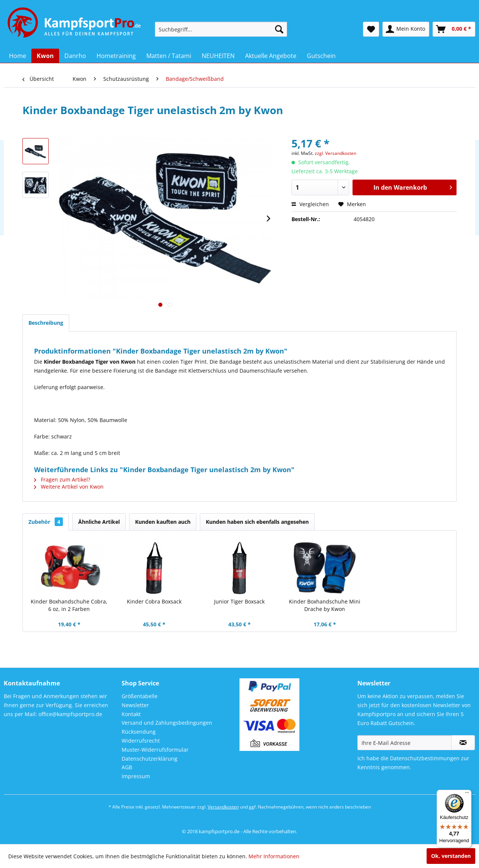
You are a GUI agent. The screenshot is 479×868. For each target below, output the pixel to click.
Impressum (136, 776)
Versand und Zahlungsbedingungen (167, 723)
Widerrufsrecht (141, 741)
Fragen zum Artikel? (62, 479)
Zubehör (46, 522)
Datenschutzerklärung (150, 759)
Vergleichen (310, 204)
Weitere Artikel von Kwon (69, 487)
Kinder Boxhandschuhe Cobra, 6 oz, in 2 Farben (69, 605)
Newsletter (135, 705)
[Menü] (467, 794)
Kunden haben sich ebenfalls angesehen (257, 522)
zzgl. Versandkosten (335, 153)
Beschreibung (46, 323)
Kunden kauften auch (163, 522)
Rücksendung (139, 732)
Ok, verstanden (451, 856)
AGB (127, 767)
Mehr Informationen (274, 856)
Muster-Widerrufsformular (155, 750)
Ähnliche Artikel (99, 522)
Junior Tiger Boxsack (239, 601)
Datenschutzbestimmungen (425, 758)
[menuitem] (221, 29)
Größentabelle (140, 696)
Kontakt (131, 714)
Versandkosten (223, 807)
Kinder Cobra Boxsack (154, 601)
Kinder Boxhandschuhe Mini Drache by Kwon (325, 605)
